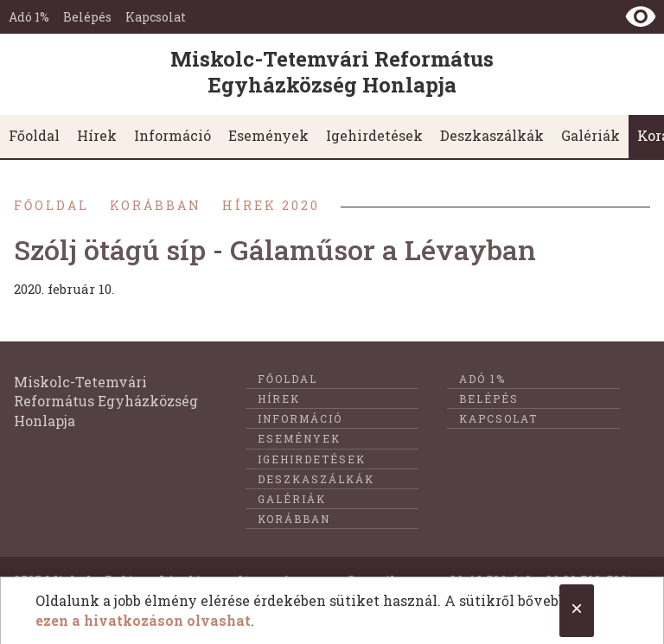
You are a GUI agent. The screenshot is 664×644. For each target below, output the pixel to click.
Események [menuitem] (268, 135)
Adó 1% (29, 17)
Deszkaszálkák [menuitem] (492, 135)
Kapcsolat (156, 17)
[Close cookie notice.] (577, 611)
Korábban (156, 205)
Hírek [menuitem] (97, 135)
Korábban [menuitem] (294, 519)
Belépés (87, 17)
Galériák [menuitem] (591, 135)
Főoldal (51, 205)
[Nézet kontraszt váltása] (641, 16)
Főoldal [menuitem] (34, 135)
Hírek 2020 (271, 205)
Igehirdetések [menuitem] (374, 135)
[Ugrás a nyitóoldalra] (332, 74)
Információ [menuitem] (172, 135)
